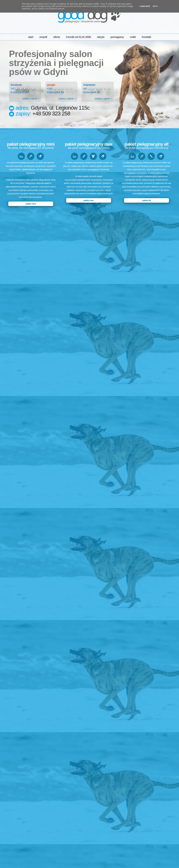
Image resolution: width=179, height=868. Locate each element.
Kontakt (146, 37)
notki (133, 37)
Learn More (145, 6)
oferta (56, 37)
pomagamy (117, 37)
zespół (43, 37)
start (31, 37)
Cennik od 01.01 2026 (78, 37)
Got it (155, 6)
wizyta (101, 37)
